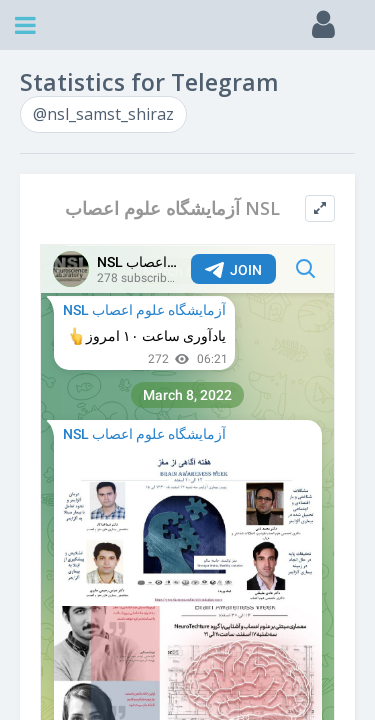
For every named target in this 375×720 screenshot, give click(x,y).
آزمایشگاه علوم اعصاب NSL (172, 208)
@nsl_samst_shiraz (103, 114)
